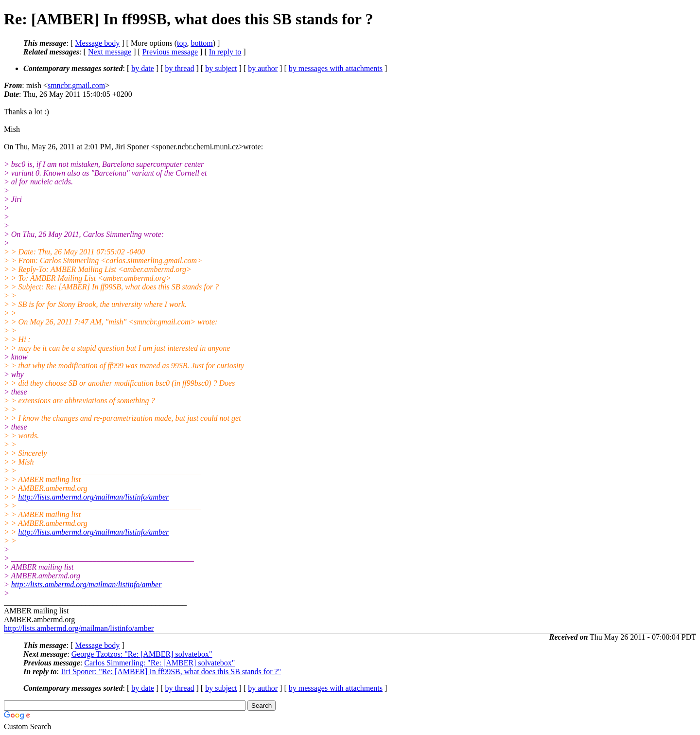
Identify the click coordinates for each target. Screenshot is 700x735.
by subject (221, 68)
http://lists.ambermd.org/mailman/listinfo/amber (94, 497)
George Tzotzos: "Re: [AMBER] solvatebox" (142, 654)
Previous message (170, 52)
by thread (180, 68)
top (182, 43)
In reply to (225, 52)
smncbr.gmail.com (76, 85)
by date (143, 68)
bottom (201, 43)
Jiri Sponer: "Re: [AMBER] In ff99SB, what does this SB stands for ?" (171, 672)
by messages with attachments (336, 68)
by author (263, 68)
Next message (110, 52)
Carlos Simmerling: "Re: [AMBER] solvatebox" (159, 663)
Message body (97, 43)
